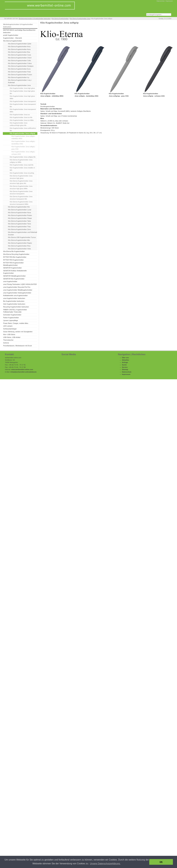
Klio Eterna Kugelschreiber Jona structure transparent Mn (21, 198)
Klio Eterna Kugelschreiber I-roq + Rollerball (20, 81)
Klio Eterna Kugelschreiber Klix (19, 207)
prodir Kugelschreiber (11, 35)
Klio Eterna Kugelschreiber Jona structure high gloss (21, 177)
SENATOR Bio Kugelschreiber (14, 279)
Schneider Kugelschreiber (12, 315)
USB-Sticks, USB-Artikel (12, 337)
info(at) (13, 372)
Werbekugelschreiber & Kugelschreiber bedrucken (35, 19)
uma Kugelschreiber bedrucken (14, 298)
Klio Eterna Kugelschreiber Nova (20, 213)
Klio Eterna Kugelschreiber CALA (20, 58)
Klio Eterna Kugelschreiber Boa (19, 52)
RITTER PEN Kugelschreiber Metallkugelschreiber (13, 264)
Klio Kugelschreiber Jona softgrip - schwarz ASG (24, 153)
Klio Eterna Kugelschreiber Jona (80, 19)
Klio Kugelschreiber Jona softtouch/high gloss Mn (19, 124)
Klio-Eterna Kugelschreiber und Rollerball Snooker (23, 233)
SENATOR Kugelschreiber (12, 268)
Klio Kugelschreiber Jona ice (20, 115)
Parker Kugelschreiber (11, 318)
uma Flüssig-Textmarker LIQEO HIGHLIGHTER (20, 284)
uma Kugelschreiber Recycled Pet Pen (17, 287)
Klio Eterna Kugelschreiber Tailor (20, 221)
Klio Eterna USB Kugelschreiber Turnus (22, 237)
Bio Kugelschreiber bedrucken (14, 301)
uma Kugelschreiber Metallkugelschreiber (18, 290)
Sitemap (125, 369)
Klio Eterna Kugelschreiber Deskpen (21, 66)
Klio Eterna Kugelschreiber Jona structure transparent (21, 193)
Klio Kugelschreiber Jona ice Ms (21, 117)
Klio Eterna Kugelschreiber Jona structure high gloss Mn (21, 182)
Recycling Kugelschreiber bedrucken (16, 307)
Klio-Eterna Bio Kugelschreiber (14, 251)
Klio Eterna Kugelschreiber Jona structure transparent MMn (21, 203)
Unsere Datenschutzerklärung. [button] (105, 864)
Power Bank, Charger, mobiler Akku (16, 323)
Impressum (169, 1)
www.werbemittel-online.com (22, 369)
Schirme (6, 343)
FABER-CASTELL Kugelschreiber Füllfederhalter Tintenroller (15, 311)
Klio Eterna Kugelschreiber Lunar (20, 210)
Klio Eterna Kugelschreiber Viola (19, 249)
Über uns (125, 358)
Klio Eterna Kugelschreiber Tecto (20, 224)
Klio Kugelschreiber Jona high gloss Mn (22, 92)
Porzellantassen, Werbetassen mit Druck (17, 346)
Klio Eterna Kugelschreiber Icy (19, 77)
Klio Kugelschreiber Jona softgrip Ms (23, 157)
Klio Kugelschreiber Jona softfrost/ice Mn (23, 129)
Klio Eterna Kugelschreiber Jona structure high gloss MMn (21, 187)
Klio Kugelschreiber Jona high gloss (22, 88)
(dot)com (33, 372)
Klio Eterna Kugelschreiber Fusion (20, 75)
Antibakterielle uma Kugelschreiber (15, 295)
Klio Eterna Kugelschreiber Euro (19, 69)
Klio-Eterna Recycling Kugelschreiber (16, 254)
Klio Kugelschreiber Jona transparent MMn (23, 111)
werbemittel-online (23, 372)
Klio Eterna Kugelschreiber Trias (19, 227)
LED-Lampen (8, 326)
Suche (124, 365)
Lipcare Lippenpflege (10, 320)
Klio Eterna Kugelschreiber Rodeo (20, 215)
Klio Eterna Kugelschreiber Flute (19, 72)
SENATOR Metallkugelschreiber (14, 276)
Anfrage (125, 362)
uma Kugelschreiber (10, 281)
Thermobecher (8, 340)
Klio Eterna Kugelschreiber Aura (19, 49)
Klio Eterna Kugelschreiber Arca (19, 47)
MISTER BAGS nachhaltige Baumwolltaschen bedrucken (19, 31)
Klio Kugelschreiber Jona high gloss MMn (22, 97)
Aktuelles (125, 360)
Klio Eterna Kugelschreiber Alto (19, 240)
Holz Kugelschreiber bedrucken (14, 304)
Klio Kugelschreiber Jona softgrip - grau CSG (24, 148)
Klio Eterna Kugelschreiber (60, 19)
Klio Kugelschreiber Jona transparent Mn (23, 105)
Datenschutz (161, 1)
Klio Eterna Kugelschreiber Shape (20, 218)
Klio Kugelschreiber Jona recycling (22, 173)
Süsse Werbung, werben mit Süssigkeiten (18, 332)
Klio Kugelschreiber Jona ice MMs (22, 120)
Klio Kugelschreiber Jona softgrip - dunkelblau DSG (24, 143)
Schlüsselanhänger (10, 329)
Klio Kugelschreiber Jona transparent (23, 101)
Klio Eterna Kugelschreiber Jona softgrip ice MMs (21, 161)
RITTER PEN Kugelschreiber (13, 260)
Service (125, 367)
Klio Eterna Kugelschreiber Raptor (20, 243)
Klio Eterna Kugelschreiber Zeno (19, 229)
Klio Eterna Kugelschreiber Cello (19, 61)
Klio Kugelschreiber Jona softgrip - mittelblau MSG (24, 137)
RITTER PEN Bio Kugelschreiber (15, 257)
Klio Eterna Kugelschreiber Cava (20, 55)
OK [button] (161, 862)
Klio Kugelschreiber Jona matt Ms (22, 165)
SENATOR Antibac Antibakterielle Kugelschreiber (15, 272)
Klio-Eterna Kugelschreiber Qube (20, 44)
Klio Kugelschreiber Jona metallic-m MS (22, 169)
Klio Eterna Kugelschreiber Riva (19, 246)
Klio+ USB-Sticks (9, 334)
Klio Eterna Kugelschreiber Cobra (20, 63)
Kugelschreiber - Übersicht (12, 38)
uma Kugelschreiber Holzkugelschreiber (17, 293)
